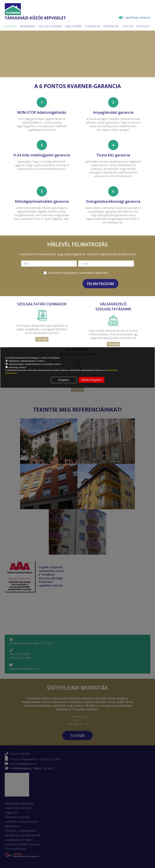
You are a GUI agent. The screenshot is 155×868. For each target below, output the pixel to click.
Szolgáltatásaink (50, 26)
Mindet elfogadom (91, 380)
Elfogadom (64, 380)
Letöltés (127, 26)
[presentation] (60, 283)
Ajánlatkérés (74, 26)
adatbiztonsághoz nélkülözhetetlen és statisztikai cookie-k (33, 364)
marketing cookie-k (16, 367)
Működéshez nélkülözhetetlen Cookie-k (25, 361)
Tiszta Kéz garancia (113, 155)
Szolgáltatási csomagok (42, 304)
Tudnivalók (93, 26)
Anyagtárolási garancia (113, 112)
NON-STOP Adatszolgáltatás (42, 112)
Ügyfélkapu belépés (134, 17)
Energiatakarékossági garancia (113, 201)
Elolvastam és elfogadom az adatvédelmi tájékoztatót (78, 273)
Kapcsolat (143, 26)
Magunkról (28, 26)
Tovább (42, 339)
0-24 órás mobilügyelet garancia (42, 155)
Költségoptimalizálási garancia (42, 201)
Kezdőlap (11, 26)
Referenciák (111, 26)
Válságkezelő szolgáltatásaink (113, 306)
